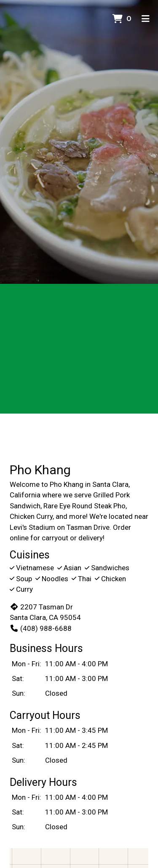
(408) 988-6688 (41, 628)
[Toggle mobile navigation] (146, 19)
